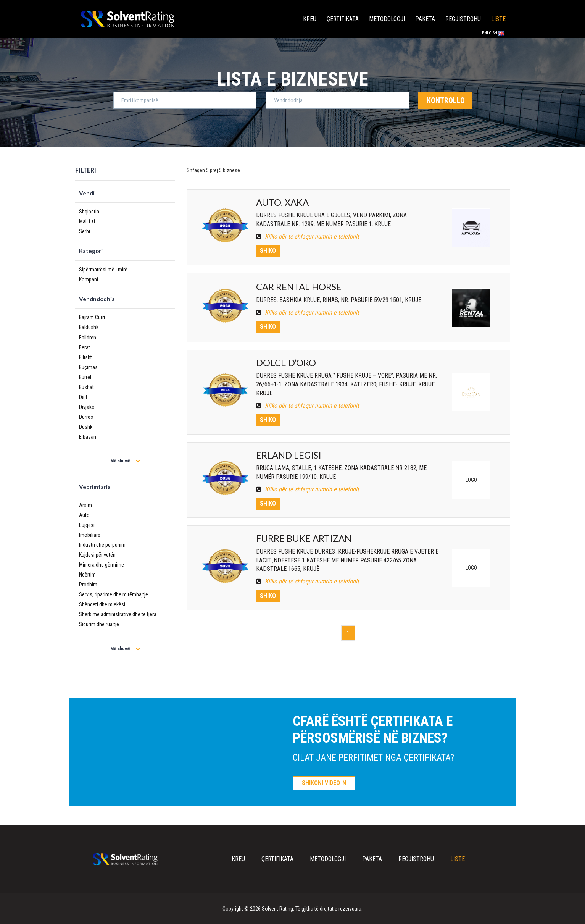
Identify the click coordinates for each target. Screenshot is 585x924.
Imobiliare (90, 535)
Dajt (83, 397)
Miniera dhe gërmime (102, 565)
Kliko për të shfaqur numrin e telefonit (308, 237)
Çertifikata (343, 19)
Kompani (89, 279)
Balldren (88, 338)
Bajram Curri (92, 317)
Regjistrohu (463, 19)
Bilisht (85, 357)
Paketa (425, 19)
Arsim (85, 505)
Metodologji (387, 19)
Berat (85, 347)
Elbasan (88, 437)
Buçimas (88, 367)
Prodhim (88, 585)
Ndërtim (87, 575)
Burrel (85, 377)
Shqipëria (89, 212)
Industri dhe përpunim (102, 545)
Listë (498, 19)
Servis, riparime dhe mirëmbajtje (114, 594)
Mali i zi (87, 221)
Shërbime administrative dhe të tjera (118, 614)
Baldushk (89, 327)
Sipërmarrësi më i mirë (103, 270)
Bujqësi (87, 525)
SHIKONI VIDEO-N (324, 783)
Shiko (268, 251)
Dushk (86, 427)
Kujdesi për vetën (97, 555)
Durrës (86, 417)
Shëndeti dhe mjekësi (102, 604)
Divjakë (87, 407)
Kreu (310, 19)
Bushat (86, 387)
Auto (84, 515)
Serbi (85, 231)
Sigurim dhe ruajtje (99, 624)
